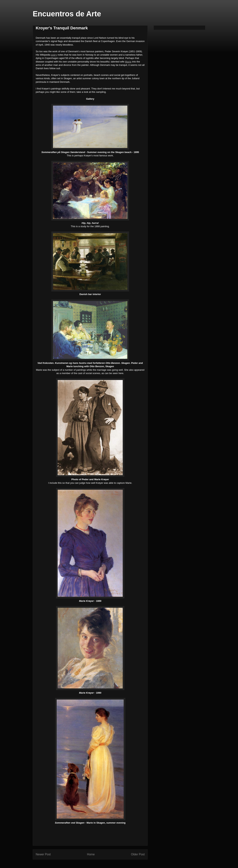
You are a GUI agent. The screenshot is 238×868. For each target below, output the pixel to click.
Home (91, 854)
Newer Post (43, 854)
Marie (128, 62)
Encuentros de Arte (67, 14)
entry (54, 55)
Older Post (138, 854)
